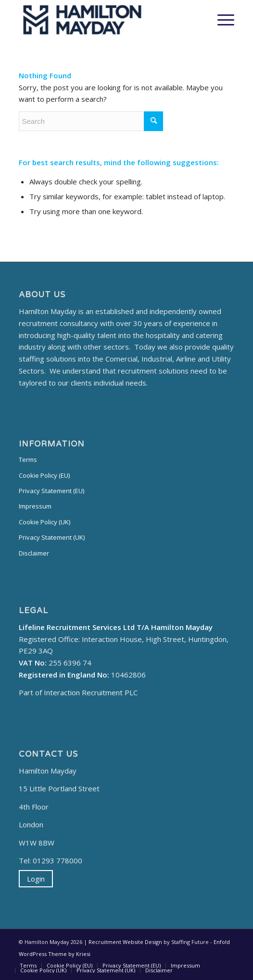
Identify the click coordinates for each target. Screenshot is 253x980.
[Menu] (221, 20)
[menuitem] (28, 966)
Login (36, 879)
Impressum (35, 506)
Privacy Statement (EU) (51, 491)
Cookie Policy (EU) (44, 475)
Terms (28, 460)
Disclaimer (34, 553)
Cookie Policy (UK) (44, 522)
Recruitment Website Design (125, 942)
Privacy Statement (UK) (52, 537)
